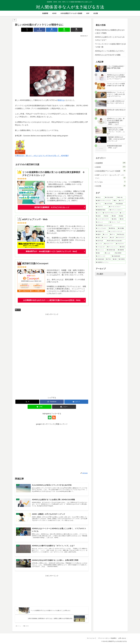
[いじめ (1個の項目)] (109, 253)
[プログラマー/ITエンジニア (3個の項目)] (110, 213)
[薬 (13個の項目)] (116, 201)
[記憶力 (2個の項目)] (99, 216)
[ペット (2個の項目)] (122, 213)
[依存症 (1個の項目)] (122, 247)
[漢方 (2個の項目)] (122, 219)
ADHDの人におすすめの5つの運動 (108, 55)
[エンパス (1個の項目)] (99, 244)
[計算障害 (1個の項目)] (120, 253)
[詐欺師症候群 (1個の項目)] (118, 256)
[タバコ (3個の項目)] (98, 213)
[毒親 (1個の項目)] (100, 253)
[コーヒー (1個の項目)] (105, 238)
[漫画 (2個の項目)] (115, 216)
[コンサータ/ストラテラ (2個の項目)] (103, 219)
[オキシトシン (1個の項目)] (101, 250)
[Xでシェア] (27, 30)
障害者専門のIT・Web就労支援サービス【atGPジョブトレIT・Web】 (52, 251)
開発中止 (61, 100)
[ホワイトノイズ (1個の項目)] (103, 256)
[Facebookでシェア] (39, 30)
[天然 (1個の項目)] (98, 238)
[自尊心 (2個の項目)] (115, 219)
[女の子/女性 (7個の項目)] (110, 204)
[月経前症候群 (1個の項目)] (100, 259)
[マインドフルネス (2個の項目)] (102, 228)
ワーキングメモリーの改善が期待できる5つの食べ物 (110, 45)
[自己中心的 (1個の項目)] (101, 241)
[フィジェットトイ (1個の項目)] (113, 247)
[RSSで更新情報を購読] (54, 417)
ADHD (18, 310)
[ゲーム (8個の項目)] (100, 204)
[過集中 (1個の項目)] (99, 235)
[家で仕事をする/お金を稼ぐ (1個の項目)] (116, 241)
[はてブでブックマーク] (52, 30)
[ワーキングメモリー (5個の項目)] (117, 207)
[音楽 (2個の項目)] (107, 216)
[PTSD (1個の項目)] (109, 259)
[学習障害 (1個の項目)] (122, 259)
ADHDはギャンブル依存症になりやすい (110, 51)
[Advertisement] (52, 51)
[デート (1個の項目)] (113, 235)
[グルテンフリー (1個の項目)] (109, 244)
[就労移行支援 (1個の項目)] (112, 250)
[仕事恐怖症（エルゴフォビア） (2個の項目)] (110, 225)
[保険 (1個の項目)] (115, 259)
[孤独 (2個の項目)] (122, 216)
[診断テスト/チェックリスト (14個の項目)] (104, 201)
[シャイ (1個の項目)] (106, 235)
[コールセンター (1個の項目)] (101, 247)
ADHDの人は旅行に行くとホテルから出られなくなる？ (110, 38)
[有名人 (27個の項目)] (100, 198)
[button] (77, 30)
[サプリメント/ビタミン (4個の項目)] (117, 210)
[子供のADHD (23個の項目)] (111, 198)
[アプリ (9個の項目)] (122, 201)
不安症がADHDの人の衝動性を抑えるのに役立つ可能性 (110, 32)
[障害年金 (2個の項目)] (113, 228)
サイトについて (92, 638)
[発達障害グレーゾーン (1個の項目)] (110, 262)
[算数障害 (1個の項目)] (122, 250)
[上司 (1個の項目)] (112, 238)
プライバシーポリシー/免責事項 (107, 638)
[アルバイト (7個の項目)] (102, 207)
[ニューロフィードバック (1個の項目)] (117, 232)
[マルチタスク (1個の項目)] (121, 238)
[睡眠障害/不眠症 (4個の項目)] (102, 210)
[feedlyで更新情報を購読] (50, 417)
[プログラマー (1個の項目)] (121, 244)
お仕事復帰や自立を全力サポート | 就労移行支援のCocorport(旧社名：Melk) (52, 300)
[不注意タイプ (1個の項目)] (101, 232)
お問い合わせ (122, 638)
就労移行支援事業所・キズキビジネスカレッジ (52, 207)
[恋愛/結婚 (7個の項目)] (121, 204)
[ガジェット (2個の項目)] (102, 222)
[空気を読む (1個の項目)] (121, 235)
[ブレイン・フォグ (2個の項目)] (117, 222)
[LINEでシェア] (64, 30)
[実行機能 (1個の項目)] (122, 228)
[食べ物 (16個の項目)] (121, 198)
